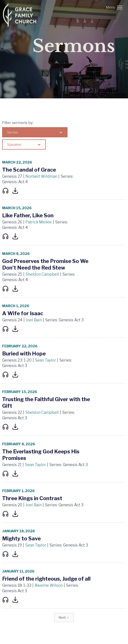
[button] (115, 7)
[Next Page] (64, 618)
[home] (21, 15)
